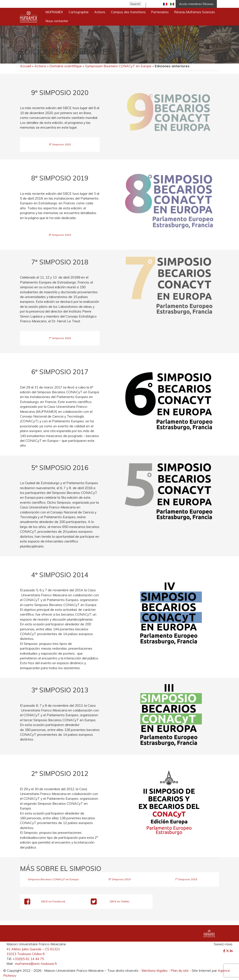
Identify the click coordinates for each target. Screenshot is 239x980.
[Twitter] (228, 951)
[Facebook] (225, 951)
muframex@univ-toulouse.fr (36, 964)
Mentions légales (155, 970)
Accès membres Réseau (196, 4)
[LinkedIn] (231, 951)
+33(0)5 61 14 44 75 (28, 959)
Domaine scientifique (66, 66)
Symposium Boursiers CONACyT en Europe (118, 66)
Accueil (26, 66)
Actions (40, 66)
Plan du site (180, 970)
